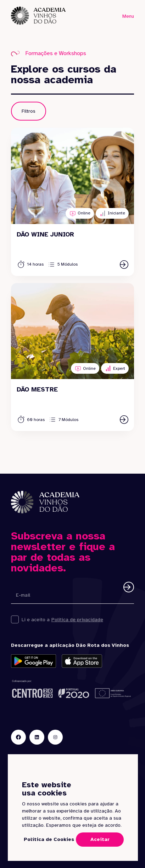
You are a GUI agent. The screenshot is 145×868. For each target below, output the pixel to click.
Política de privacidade (77, 620)
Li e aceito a (36, 620)
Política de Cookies (49, 839)
